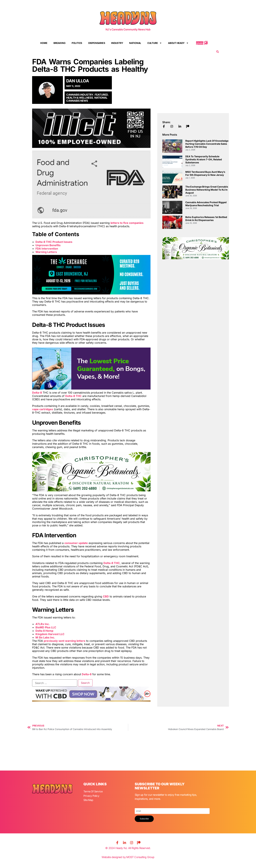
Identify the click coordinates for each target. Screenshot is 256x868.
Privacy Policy (92, 796)
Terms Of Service (93, 792)
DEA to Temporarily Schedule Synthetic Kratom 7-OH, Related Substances (204, 159)
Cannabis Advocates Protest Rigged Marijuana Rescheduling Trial (206, 204)
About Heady (178, 43)
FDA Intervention (47, 249)
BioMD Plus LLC (46, 627)
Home (44, 43)
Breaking (59, 43)
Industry (117, 43)
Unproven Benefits (48, 245)
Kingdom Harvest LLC (50, 634)
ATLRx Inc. (43, 624)
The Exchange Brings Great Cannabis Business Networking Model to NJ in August (207, 190)
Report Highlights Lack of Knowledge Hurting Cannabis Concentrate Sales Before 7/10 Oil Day (207, 144)
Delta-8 (37, 393)
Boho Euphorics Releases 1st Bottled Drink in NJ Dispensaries (206, 219)
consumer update (76, 543)
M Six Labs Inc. (45, 637)
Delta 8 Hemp (44, 631)
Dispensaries (97, 43)
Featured (101, 95)
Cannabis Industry (80, 95)
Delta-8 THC (73, 396)
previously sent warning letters (65, 641)
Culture (155, 43)
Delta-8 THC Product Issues (54, 242)
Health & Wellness (80, 98)
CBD (106, 596)
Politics (77, 43)
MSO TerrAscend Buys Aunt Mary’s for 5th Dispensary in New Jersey (205, 173)
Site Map (88, 800)
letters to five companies (127, 223)
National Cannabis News (87, 99)
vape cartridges (43, 409)
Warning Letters (46, 252)
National (135, 43)
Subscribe (144, 819)
